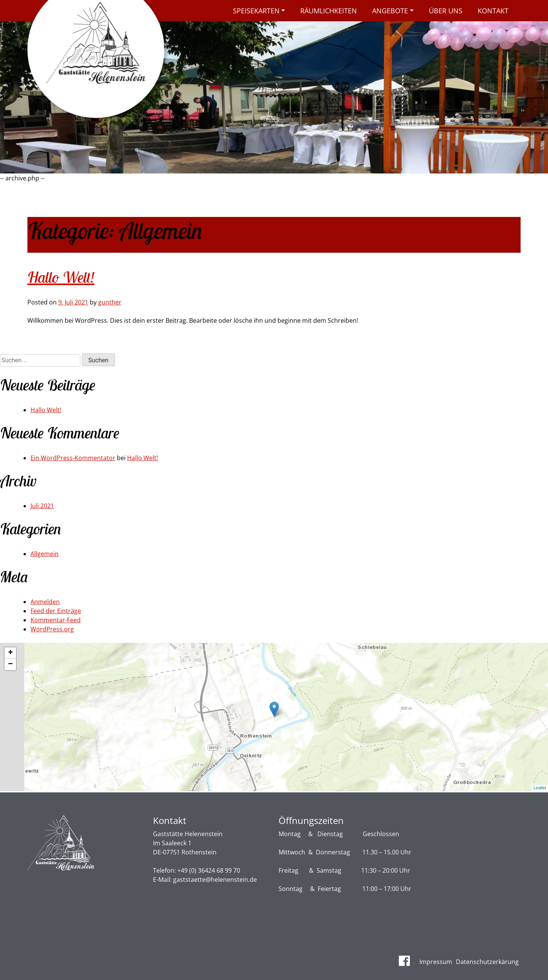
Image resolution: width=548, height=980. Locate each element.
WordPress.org (52, 629)
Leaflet (540, 788)
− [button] (10, 664)
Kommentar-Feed (56, 620)
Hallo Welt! (61, 277)
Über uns (446, 11)
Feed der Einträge (56, 611)
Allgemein (45, 554)
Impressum (436, 962)
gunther (110, 302)
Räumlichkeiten (329, 11)
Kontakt (493, 11)
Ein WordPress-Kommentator (73, 458)
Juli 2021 (42, 506)
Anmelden (45, 602)
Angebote (390, 11)
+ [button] (10, 653)
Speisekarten (256, 11)
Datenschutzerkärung (487, 962)
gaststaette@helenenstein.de (215, 880)
